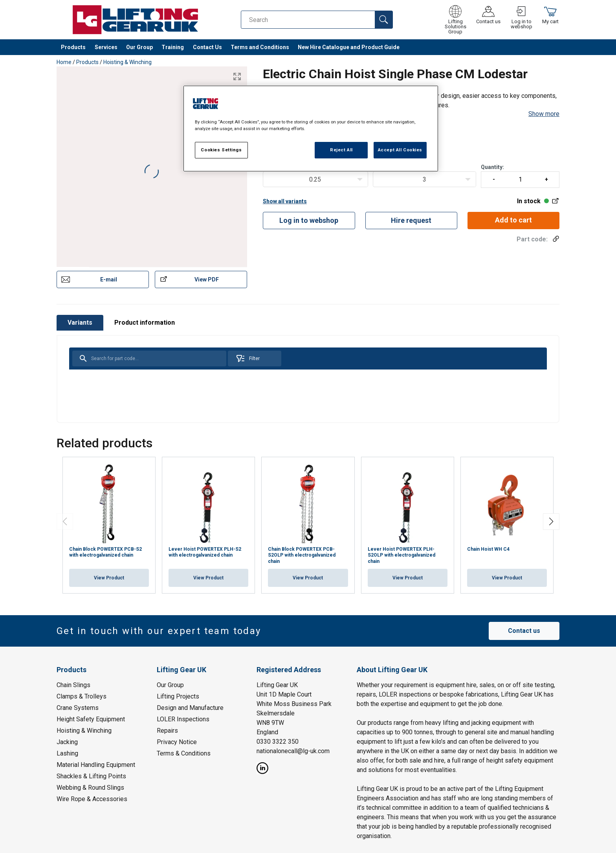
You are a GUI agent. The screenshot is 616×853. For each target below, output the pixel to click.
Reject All (341, 150)
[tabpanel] (308, 379)
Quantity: (520, 176)
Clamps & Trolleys (82, 696)
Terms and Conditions (260, 47)
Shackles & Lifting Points (91, 776)
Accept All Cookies (400, 150)
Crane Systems (78, 707)
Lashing (67, 753)
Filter (248, 358)
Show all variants (285, 201)
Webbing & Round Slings (90, 787)
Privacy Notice (177, 742)
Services (106, 47)
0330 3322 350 (278, 741)
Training (173, 47)
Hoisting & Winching (127, 62)
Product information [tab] (145, 323)
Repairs (167, 730)
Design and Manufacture (190, 707)
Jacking (67, 742)
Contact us (524, 631)
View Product (109, 578)
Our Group (139, 47)
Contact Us (207, 47)
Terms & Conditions (184, 753)
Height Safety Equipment (91, 719)
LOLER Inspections (183, 719)
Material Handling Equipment (96, 764)
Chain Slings (73, 685)
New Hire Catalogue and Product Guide (349, 47)
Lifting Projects (178, 696)
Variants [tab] (80, 323)
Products (73, 47)
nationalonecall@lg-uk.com (293, 751)
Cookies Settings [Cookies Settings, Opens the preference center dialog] (221, 150)
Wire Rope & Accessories (92, 799)
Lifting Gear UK (277, 685)
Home (64, 62)
